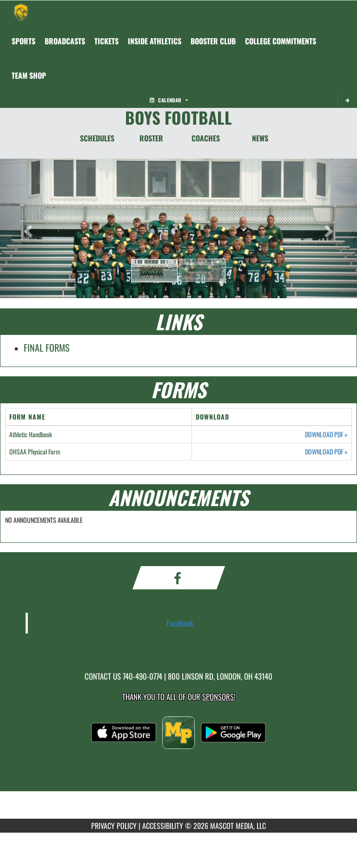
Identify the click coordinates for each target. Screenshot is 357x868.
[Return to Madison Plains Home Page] (21, 12)
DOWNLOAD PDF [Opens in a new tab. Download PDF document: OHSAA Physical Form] (326, 452)
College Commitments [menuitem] (281, 41)
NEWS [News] (260, 138)
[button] (154, 271)
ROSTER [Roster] (151, 138)
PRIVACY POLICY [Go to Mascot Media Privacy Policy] (114, 826)
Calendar (169, 100)
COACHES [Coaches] (206, 138)
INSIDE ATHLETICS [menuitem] (155, 41)
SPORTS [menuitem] (23, 41)
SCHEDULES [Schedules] (97, 138)
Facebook (180, 623)
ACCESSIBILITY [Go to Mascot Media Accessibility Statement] (163, 826)
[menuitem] (65, 41)
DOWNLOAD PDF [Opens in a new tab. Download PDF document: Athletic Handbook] (326, 434)
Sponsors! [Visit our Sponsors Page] (219, 697)
